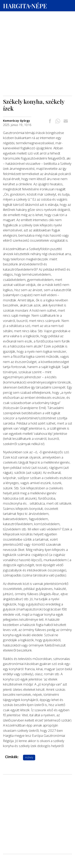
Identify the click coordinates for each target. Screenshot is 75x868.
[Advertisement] (37, 38)
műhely (29, 757)
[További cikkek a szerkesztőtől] (16, 121)
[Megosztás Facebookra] (50, 121)
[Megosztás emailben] (66, 121)
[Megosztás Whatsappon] (58, 121)
